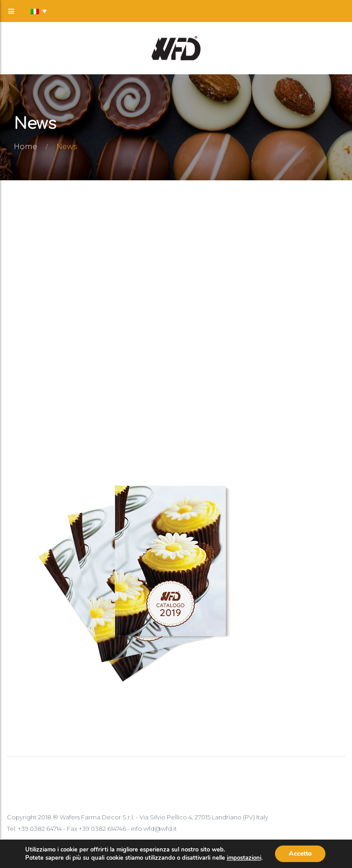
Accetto (300, 854)
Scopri (40, 440)
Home (25, 147)
